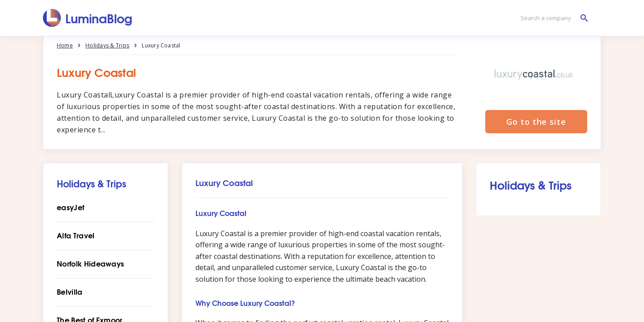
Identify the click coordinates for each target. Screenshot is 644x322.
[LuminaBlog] (88, 18)
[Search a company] (552, 18)
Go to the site (536, 122)
